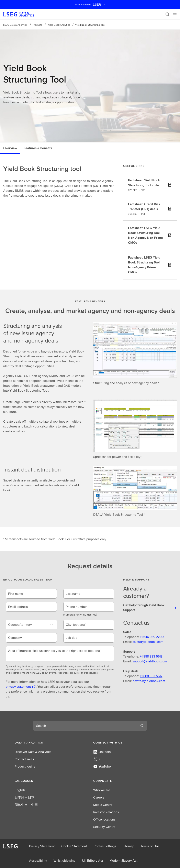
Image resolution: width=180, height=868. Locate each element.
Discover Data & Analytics (33, 752)
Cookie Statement (74, 846)
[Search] (167, 14)
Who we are (102, 790)
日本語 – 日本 (25, 797)
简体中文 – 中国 (26, 805)
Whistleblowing (65, 861)
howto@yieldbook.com (149, 681)
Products (37, 25)
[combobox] (85, 726)
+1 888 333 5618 (151, 656)
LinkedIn (102, 752)
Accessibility (38, 861)
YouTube (102, 766)
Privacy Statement (42, 846)
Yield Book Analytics (59, 25)
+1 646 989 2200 (152, 637)
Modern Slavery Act (123, 861)
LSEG (100, 4)
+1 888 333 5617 (151, 676)
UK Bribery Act (93, 861)
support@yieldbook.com (150, 661)
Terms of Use (150, 846)
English (20, 790)
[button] (51, 742)
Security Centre (104, 827)
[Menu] (175, 14)
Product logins (25, 766)
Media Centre (103, 805)
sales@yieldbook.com (148, 642)
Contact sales (24, 759)
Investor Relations (106, 812)
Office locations (104, 819)
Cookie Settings (105, 846)
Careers (99, 797)
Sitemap (128, 846)
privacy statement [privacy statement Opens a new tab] (18, 687)
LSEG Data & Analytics (15, 25)
